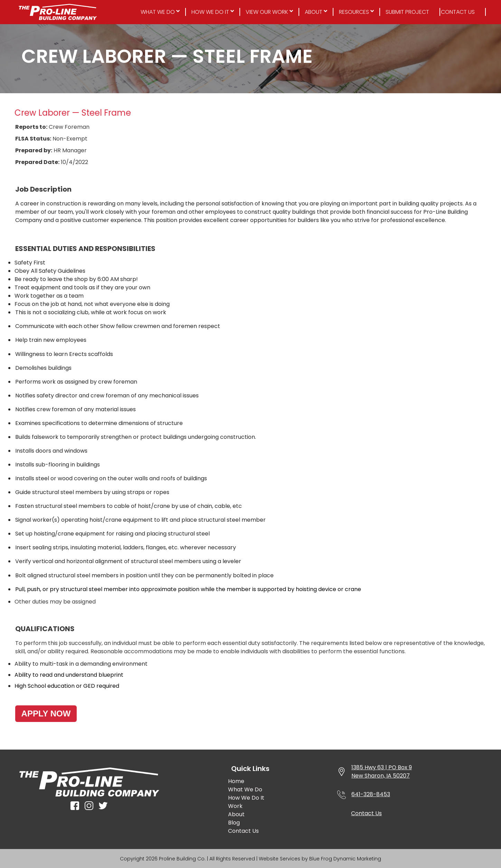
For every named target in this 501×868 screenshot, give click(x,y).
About (314, 12)
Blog (234, 823)
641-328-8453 (371, 794)
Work (235, 806)
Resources (354, 12)
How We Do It (210, 12)
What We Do (158, 12)
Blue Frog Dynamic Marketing (345, 859)
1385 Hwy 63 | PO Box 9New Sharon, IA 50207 (382, 771)
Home (236, 781)
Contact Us (458, 12)
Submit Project (407, 12)
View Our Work (267, 12)
